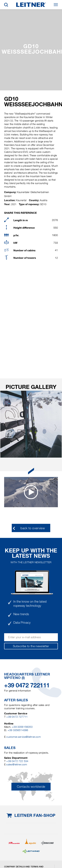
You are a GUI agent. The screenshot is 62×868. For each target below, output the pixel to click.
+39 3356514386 (18, 730)
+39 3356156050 (22, 727)
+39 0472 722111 (27, 685)
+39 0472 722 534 (17, 761)
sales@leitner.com (17, 764)
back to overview (33, 528)
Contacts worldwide (31, 787)
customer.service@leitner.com (23, 737)
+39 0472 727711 (17, 717)
